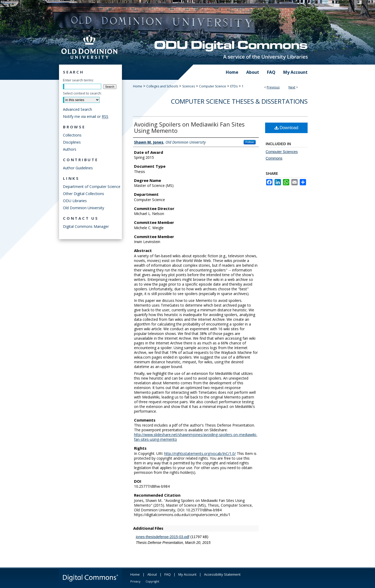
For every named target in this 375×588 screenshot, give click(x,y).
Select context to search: (82, 93)
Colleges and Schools (162, 86)
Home (138, 86)
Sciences (189, 86)
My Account (187, 574)
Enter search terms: (78, 80)
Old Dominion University (84, 208)
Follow (250, 142)
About (152, 574)
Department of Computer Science (92, 187)
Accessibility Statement (222, 574)
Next (292, 87)
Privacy (135, 581)
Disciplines (72, 142)
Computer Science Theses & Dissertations (239, 101)
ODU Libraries (75, 201)
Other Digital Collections (84, 194)
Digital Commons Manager (86, 226)
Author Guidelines (78, 168)
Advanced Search (77, 109)
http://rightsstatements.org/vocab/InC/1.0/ (200, 453)
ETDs (234, 86)
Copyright (152, 581)
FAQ (168, 574)
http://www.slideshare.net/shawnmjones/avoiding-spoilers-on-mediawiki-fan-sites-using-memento (196, 437)
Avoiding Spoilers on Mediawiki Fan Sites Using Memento (189, 127)
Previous (273, 87)
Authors (70, 149)
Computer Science (213, 86)
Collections (72, 135)
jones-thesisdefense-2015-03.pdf (163, 537)
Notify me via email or (86, 116)
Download (286, 128)
